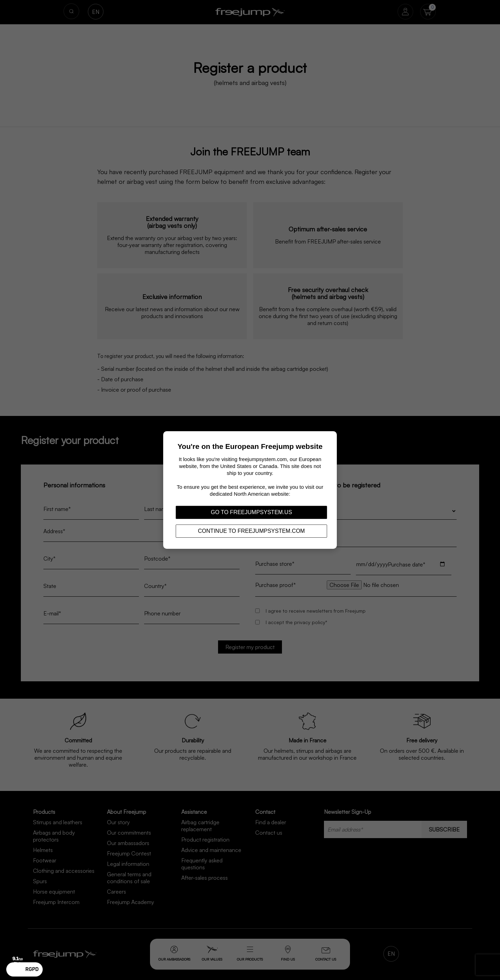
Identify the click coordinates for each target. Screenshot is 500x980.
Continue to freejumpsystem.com (251, 531)
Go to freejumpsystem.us (251, 512)
